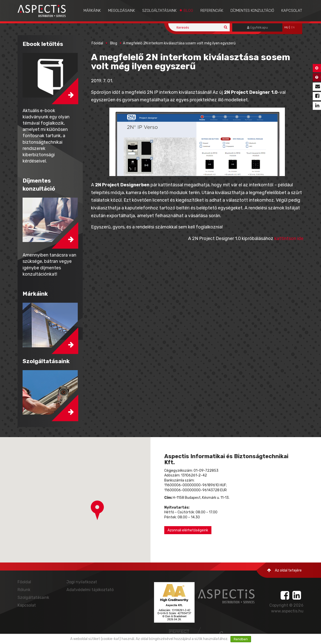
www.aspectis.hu (287, 611)
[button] (97, 510)
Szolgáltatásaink (159, 11)
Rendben (241, 639)
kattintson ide (289, 238)
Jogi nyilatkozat (82, 582)
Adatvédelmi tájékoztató (90, 590)
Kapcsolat (292, 11)
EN (293, 27)
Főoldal (97, 43)
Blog (188, 11)
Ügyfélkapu (257, 27)
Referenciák (212, 11)
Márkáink (92, 11)
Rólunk (24, 590)
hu (286, 27)
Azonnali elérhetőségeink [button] (188, 530)
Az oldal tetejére (284, 570)
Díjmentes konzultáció (252, 11)
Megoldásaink (122, 11)
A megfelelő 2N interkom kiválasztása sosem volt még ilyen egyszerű (179, 43)
